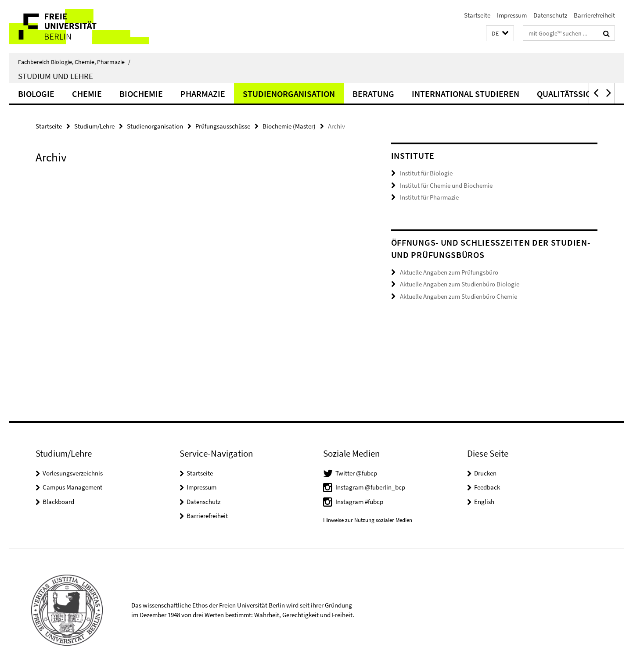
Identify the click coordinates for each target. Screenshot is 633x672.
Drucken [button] (485, 473)
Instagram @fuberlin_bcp (370, 487)
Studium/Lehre (94, 126)
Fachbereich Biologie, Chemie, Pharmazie (74, 62)
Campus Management (72, 487)
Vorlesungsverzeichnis (73, 473)
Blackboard (58, 502)
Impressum (512, 15)
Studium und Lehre (56, 76)
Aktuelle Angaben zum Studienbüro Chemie (459, 296)
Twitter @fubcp (356, 473)
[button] (500, 34)
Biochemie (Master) (289, 126)
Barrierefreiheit (594, 15)
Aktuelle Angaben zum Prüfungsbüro (449, 272)
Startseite (477, 15)
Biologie (36, 94)
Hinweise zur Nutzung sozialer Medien (368, 520)
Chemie (87, 94)
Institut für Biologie (426, 173)
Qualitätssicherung (580, 94)
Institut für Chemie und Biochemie (446, 185)
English (484, 502)
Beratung (373, 94)
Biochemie (141, 94)
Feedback (487, 487)
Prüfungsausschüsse (223, 126)
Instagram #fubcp (359, 502)
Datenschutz (550, 15)
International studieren (466, 94)
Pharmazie (203, 94)
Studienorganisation (289, 94)
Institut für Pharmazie (429, 197)
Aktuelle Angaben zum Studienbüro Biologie (460, 284)
